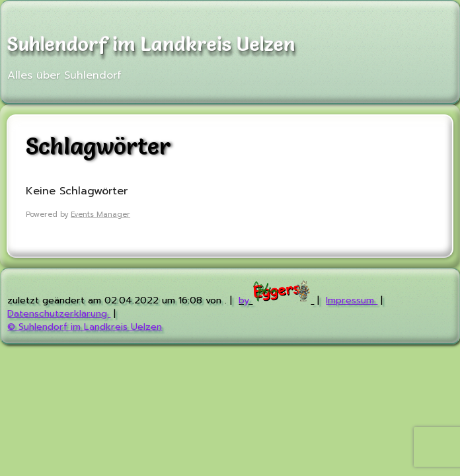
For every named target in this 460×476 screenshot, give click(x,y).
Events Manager (100, 215)
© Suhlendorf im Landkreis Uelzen (85, 327)
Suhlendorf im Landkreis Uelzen (151, 44)
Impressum (352, 300)
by (276, 300)
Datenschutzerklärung (59, 313)
